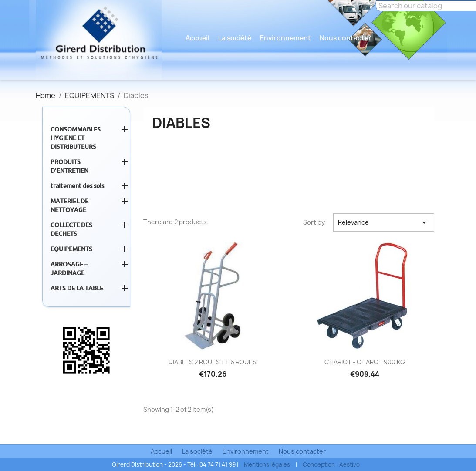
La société (235, 38)
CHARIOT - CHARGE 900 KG (365, 362)
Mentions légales (267, 464)
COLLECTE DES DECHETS (71, 229)
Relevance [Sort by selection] (384, 222)
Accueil (197, 38)
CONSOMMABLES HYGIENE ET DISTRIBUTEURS (76, 138)
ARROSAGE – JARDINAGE (69, 269)
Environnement (285, 38)
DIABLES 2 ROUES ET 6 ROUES (213, 362)
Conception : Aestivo (331, 464)
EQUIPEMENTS (71, 249)
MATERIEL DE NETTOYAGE (69, 205)
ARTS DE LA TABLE (77, 288)
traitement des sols (77, 186)
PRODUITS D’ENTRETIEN (69, 166)
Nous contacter (346, 38)
